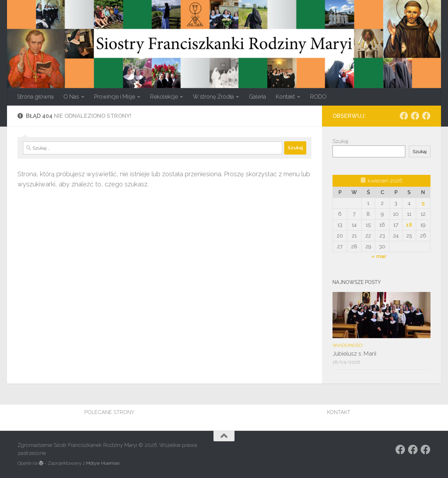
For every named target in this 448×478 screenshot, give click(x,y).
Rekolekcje (164, 97)
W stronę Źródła (213, 97)
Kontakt (285, 97)
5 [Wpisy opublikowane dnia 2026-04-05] (423, 203)
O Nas (71, 97)
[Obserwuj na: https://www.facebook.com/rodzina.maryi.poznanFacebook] (415, 116)
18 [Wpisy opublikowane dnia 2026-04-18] (409, 225)
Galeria (257, 97)
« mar (379, 256)
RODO (318, 97)
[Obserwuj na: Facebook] (404, 116)
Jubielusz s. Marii (354, 354)
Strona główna (35, 97)
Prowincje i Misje (115, 97)
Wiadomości (348, 345)
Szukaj (340, 141)
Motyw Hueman (103, 463)
